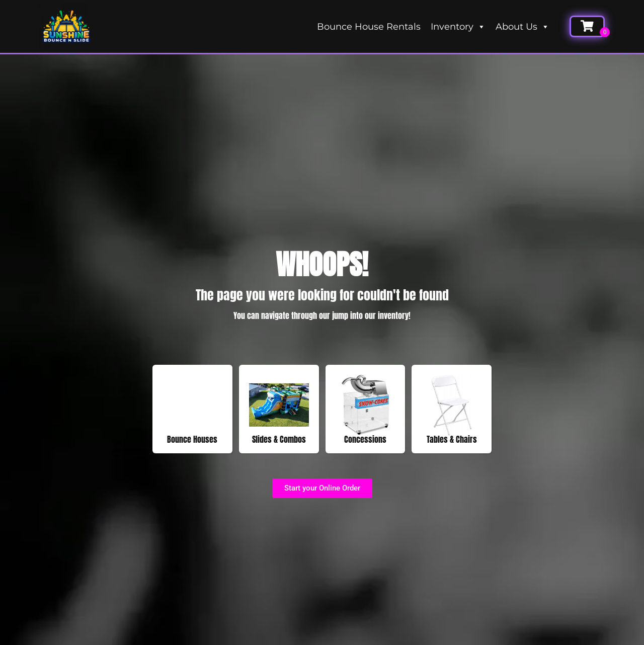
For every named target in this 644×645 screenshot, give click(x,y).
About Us (522, 27)
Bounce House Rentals (369, 27)
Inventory (458, 27)
